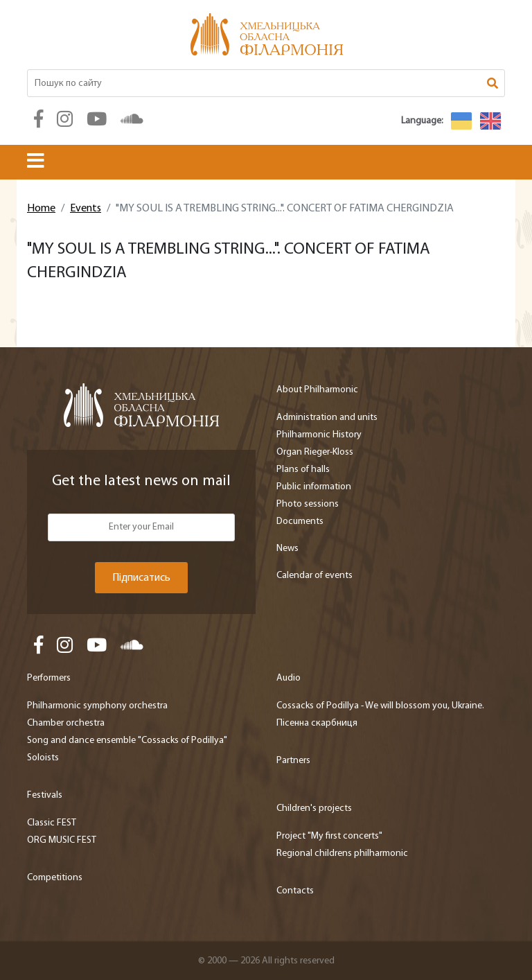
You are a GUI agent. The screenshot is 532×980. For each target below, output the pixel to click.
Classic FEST (52, 823)
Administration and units (327, 418)
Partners (293, 761)
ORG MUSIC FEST (62, 840)
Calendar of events (314, 576)
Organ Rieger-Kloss (315, 452)
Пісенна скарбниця (317, 723)
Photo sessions (308, 504)
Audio (289, 678)
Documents (300, 522)
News (287, 549)
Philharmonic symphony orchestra (97, 706)
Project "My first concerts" (329, 836)
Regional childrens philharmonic (342, 854)
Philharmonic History (319, 435)
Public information (314, 487)
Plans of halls (303, 470)
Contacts (295, 891)
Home (41, 209)
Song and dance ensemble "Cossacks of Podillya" (127, 741)
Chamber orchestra (66, 723)
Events (86, 209)
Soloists (43, 758)
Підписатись (141, 578)
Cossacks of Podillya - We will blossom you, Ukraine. (380, 706)
